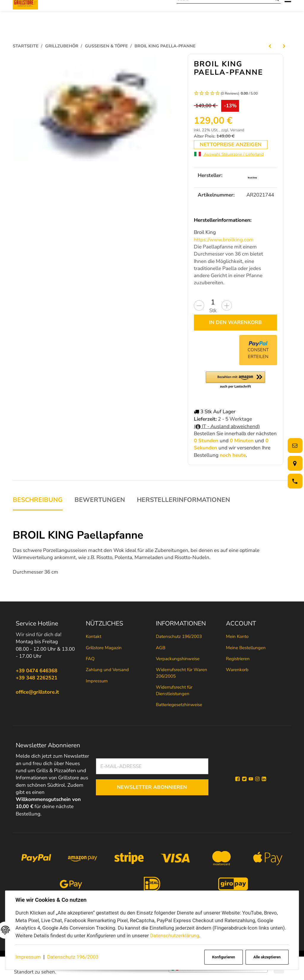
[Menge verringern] (199, 305)
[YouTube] (251, 779)
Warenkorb (237, 670)
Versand (237, 130)
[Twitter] (244, 779)
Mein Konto (237, 636)
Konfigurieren (224, 957)
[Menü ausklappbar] (288, 12)
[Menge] (213, 302)
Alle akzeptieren (267, 957)
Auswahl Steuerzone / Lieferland (229, 154)
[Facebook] (237, 779)
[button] (235, 94)
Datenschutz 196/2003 (73, 957)
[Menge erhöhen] (227, 305)
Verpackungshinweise (178, 659)
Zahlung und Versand (107, 670)
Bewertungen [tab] (100, 500)
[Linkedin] (264, 779)
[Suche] (225, 12)
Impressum (28, 957)
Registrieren (238, 659)
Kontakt (94, 636)
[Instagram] (257, 779)
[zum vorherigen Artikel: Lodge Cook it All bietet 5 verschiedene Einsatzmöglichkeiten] (270, 46)
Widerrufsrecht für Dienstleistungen (174, 690)
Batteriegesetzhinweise (179, 705)
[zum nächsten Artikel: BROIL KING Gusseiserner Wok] (284, 46)
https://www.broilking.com (224, 240)
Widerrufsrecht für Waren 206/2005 (182, 673)
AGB (161, 648)
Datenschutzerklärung (174, 936)
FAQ (90, 659)
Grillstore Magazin (104, 648)
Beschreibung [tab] (38, 500)
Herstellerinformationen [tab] (183, 500)
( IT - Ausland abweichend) (227, 426)
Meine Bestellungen (246, 648)
